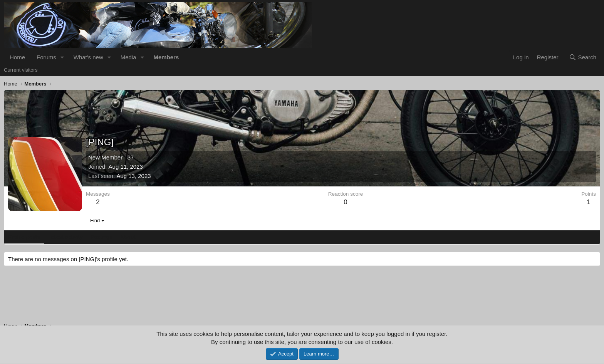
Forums (46, 57)
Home (17, 57)
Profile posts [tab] (24, 237)
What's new (88, 57)
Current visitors (21, 70)
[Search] (583, 57)
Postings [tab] (101, 237)
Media (128, 57)
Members (166, 57)
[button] (62, 57)
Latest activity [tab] (65, 237)
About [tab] (128, 237)
